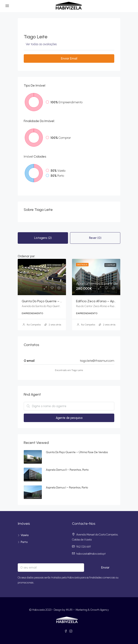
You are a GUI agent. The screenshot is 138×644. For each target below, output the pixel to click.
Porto (24, 542)
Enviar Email (69, 59)
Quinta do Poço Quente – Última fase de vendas (77, 452)
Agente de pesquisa (69, 418)
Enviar (105, 568)
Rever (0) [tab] (95, 238)
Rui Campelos (34, 325)
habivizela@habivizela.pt (91, 554)
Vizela (25, 535)
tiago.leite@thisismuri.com (97, 361)
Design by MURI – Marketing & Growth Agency (81, 610)
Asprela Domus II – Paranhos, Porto (67, 470)
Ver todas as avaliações (41, 44)
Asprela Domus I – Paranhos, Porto (67, 488)
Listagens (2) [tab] (43, 238)
